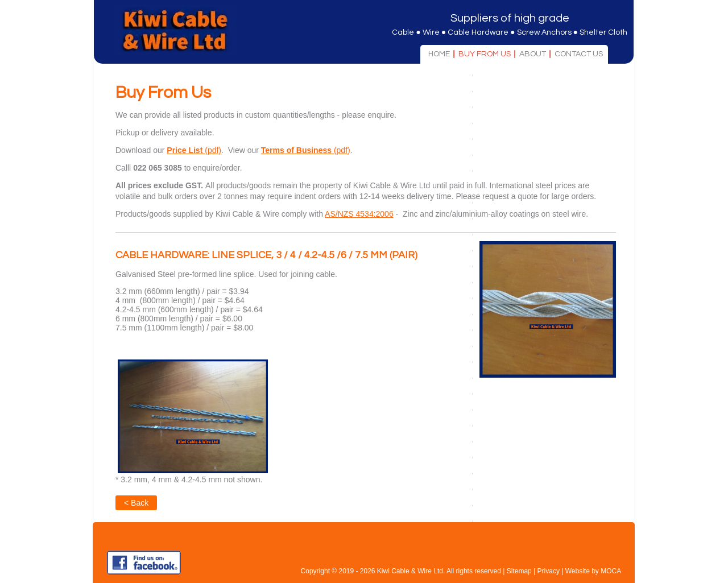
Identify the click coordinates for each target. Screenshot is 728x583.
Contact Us (579, 54)
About (533, 54)
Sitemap (519, 571)
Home (439, 54)
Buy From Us (485, 54)
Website (578, 571)
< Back (136, 503)
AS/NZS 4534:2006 (359, 214)
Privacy (549, 571)
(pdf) (194, 150)
